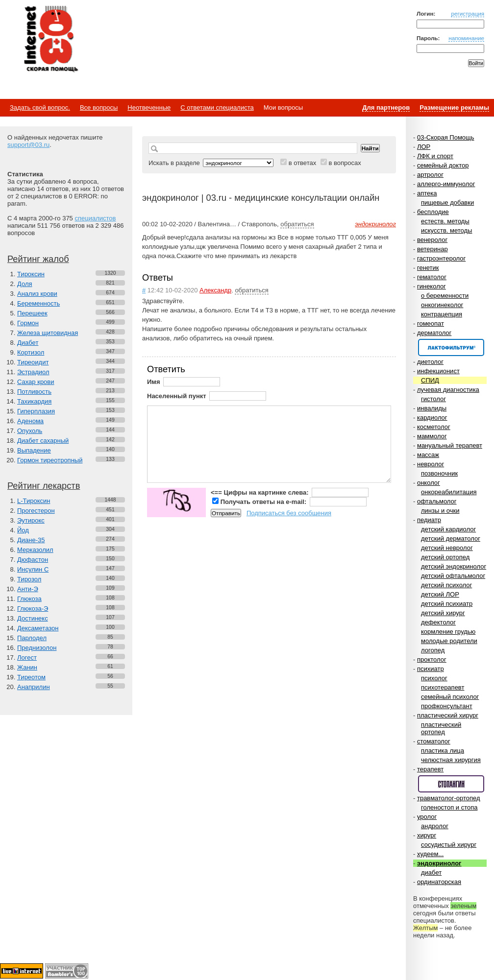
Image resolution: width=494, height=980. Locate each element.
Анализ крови (37, 294)
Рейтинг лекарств (44, 486)
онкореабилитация (449, 492)
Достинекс (33, 618)
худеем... (430, 854)
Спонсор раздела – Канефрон (451, 347)
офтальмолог (437, 501)
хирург (427, 835)
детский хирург (443, 613)
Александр (215, 290)
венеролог (432, 240)
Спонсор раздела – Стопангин (451, 784)
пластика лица (443, 751)
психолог (434, 678)
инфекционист (438, 371)
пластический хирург (448, 715)
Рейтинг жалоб (38, 259)
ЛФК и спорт (435, 156)
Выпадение (34, 450)
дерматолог (434, 333)
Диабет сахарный (43, 441)
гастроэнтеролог (441, 258)
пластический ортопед (441, 728)
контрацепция (442, 314)
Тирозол (29, 579)
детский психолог (446, 585)
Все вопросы (99, 108)
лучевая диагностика (448, 390)
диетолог (430, 362)
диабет (431, 872)
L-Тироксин (34, 501)
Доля (25, 284)
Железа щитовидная (48, 333)
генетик (428, 268)
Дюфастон (33, 560)
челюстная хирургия (451, 760)
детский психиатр (447, 604)
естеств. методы (445, 221)
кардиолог (432, 418)
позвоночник (439, 473)
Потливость (34, 392)
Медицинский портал (50, 40)
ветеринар (432, 249)
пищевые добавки (447, 203)
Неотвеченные (149, 108)
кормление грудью (448, 632)
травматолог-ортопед (449, 798)
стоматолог (434, 741)
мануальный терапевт (450, 445)
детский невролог (447, 548)
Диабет (28, 343)
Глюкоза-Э (33, 609)
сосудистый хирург (449, 845)
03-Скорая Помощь (446, 137)
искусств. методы (446, 230)
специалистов (95, 218)
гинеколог (432, 286)
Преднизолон (37, 648)
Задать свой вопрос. (40, 108)
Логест (27, 657)
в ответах (303, 163)
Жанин (27, 667)
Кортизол (31, 352)
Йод (23, 530)
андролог (435, 826)
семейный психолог (450, 697)
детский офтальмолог (453, 576)
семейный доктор (443, 165)
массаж (428, 455)
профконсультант (447, 706)
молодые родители (449, 641)
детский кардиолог (448, 529)
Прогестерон (36, 511)
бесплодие (433, 212)
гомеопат (431, 323)
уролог (427, 817)
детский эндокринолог (454, 566)
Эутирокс (31, 520)
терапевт (430, 769)
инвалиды (432, 408)
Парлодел (32, 638)
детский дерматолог (451, 538)
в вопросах (345, 163)
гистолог (433, 399)
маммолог (432, 436)
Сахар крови (36, 382)
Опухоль (30, 431)
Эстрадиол (33, 372)
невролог (431, 464)
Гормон (28, 323)
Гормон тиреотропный (50, 460)
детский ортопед (445, 557)
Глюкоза (29, 599)
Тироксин (31, 274)
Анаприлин (34, 687)
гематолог (432, 277)
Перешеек (32, 313)
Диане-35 (31, 540)
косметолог (434, 427)
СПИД (430, 380)
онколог (429, 483)
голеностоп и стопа (449, 807)
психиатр (431, 669)
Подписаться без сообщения (289, 513)
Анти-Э (28, 589)
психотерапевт (443, 687)
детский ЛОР (440, 594)
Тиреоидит (33, 362)
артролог (430, 175)
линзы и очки (440, 511)
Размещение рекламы (454, 108)
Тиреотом (31, 677)
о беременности (445, 296)
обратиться (297, 224)
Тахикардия (34, 401)
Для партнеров (386, 108)
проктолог (432, 659)
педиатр (429, 520)
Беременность (38, 303)
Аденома (30, 421)
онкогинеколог (442, 305)
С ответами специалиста (217, 108)
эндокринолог (439, 863)
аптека (427, 193)
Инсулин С (33, 569)
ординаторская (439, 882)
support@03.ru (28, 145)
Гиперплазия (36, 411)
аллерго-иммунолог (446, 184)
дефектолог (438, 622)
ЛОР (424, 147)
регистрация (468, 13)
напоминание (466, 38)
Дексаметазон (38, 628)
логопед (433, 650)
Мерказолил (35, 550)
